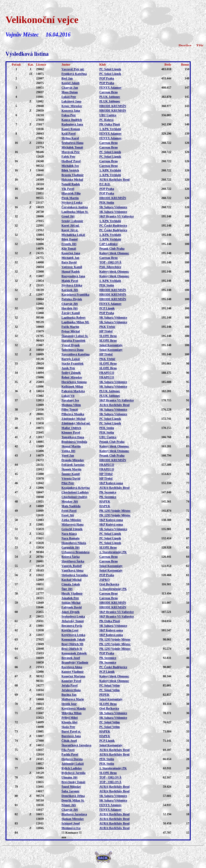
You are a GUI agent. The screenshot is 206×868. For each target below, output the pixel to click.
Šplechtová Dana (73, 350)
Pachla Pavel (70, 754)
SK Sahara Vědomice (113, 207)
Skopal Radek (71, 271)
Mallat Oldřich (71, 428)
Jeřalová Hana (71, 690)
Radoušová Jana (72, 124)
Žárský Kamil (71, 313)
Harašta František (74, 340)
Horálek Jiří (70, 308)
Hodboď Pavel (71, 161)
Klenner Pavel (71, 432)
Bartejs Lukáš (71, 359)
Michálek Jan (71, 258)
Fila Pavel (68, 750)
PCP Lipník (107, 308)
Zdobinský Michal (74, 419)
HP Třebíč (106, 331)
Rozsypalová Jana (73, 276)
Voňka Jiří (69, 451)
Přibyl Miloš (70, 718)
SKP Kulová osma (111, 483)
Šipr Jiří (67, 589)
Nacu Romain (71, 538)
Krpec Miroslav (72, 106)
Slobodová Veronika (75, 575)
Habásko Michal (72, 180)
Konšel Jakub (71, 83)
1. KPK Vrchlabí (110, 129)
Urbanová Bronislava (76, 552)
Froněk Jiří (69, 244)
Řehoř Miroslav (72, 377)
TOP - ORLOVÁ (110, 262)
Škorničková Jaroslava (76, 745)
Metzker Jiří (70, 501)
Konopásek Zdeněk (74, 653)
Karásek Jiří (70, 290)
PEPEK (104, 695)
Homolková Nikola (74, 543)
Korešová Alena (72, 667)
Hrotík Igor (69, 704)
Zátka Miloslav (72, 520)
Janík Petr (69, 368)
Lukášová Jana (72, 101)
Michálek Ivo (70, 166)
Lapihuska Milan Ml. (76, 322)
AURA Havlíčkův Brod (114, 180)
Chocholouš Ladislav (75, 492)
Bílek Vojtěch (70, 170)
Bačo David (69, 262)
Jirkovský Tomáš (73, 621)
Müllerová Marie (73, 699)
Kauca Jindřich (72, 120)
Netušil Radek (71, 184)
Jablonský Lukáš (73, 764)
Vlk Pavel (68, 189)
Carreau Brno (109, 92)
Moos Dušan (70, 92)
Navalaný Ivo (70, 400)
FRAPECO (107, 373)
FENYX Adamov (111, 88)
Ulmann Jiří (70, 777)
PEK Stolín (107, 203)
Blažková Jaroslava (74, 814)
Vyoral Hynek (71, 345)
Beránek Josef (71, 658)
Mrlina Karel (70, 138)
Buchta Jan (69, 695)
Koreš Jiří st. (70, 230)
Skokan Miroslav (73, 819)
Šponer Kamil (71, 474)
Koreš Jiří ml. (71, 226)
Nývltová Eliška (72, 285)
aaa (64, 837)
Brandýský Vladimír (75, 662)
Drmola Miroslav (73, 460)
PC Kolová (106, 120)
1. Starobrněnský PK (113, 552)
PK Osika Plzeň (110, 124)
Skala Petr (69, 727)
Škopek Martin (72, 469)
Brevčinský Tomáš (74, 782)
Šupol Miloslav (71, 787)
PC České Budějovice (113, 226)
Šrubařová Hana (72, 143)
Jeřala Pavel (70, 685)
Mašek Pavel (70, 281)
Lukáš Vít (68, 396)
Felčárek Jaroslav (73, 465)
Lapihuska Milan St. (75, 212)
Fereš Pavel (69, 511)
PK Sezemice (108, 492)
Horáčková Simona (74, 382)
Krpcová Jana (71, 111)
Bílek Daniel (70, 239)
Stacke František (73, 363)
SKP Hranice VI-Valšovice (116, 216)
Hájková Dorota (72, 759)
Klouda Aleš (70, 722)
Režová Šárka (71, 557)
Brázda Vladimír (73, 175)
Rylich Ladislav (72, 768)
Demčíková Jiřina (73, 796)
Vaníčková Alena (73, 570)
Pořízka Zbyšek (72, 299)
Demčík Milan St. (73, 800)
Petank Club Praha (112, 249)
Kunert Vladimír (73, 672)
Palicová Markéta (73, 391)
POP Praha (107, 78)
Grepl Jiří (68, 216)
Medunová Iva (71, 828)
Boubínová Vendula (74, 442)
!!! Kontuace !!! (72, 833)
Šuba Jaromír (71, 791)
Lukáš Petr (69, 97)
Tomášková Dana (73, 437)
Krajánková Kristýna (76, 488)
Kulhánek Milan (72, 386)
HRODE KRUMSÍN (113, 106)
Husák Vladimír (72, 593)
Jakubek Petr (71, 598)
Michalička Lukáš (73, 235)
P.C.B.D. (105, 184)
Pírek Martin (70, 198)
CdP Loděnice (109, 244)
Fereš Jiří (68, 515)
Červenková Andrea (75, 207)
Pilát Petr (68, 483)
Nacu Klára (69, 534)
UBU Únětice (108, 115)
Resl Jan (67, 78)
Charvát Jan (70, 88)
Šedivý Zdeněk (71, 373)
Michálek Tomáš (72, 147)
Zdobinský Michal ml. (76, 423)
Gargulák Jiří (71, 547)
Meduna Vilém (71, 405)
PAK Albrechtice (110, 267)
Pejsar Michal (71, 331)
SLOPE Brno (108, 336)
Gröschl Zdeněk (72, 529)
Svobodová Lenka (73, 616)
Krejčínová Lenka (73, 635)
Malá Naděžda (71, 506)
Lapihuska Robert (74, 317)
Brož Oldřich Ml (72, 644)
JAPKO (105, 580)
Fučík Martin (71, 327)
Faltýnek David (72, 607)
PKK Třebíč (107, 327)
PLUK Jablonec (110, 97)
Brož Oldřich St (72, 649)
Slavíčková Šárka (73, 561)
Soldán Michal (71, 603)
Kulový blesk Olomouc (114, 253)
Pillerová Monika (73, 414)
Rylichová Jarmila (74, 773)
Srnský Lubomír (72, 221)
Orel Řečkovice (109, 584)
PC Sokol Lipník (110, 69)
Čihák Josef (69, 741)
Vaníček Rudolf (72, 566)
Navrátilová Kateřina (76, 354)
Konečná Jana (71, 253)
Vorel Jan (68, 455)
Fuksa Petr (69, 115)
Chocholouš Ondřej (74, 497)
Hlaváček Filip (71, 193)
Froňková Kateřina (74, 74)
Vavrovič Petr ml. (73, 69)
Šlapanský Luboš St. (75, 336)
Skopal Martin (71, 446)
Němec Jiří (69, 805)
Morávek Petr (71, 152)
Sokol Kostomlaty (111, 345)
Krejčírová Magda (74, 708)
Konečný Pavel (71, 681)
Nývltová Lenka (72, 203)
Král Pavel (69, 134)
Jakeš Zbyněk (71, 612)
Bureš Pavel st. (71, 731)
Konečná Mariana (74, 676)
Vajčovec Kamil (72, 267)
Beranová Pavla (72, 626)
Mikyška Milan (72, 713)
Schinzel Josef (71, 823)
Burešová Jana (71, 736)
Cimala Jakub (71, 584)
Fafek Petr (69, 157)
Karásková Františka (76, 294)
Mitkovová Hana (73, 524)
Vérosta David (71, 478)
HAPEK (105, 501)
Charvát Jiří (70, 304)
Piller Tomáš (70, 409)
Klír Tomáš (69, 249)
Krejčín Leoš (70, 630)
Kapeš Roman (71, 129)
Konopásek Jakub (73, 639)
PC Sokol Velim (110, 685)
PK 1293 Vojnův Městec (115, 511)
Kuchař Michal (72, 580)
